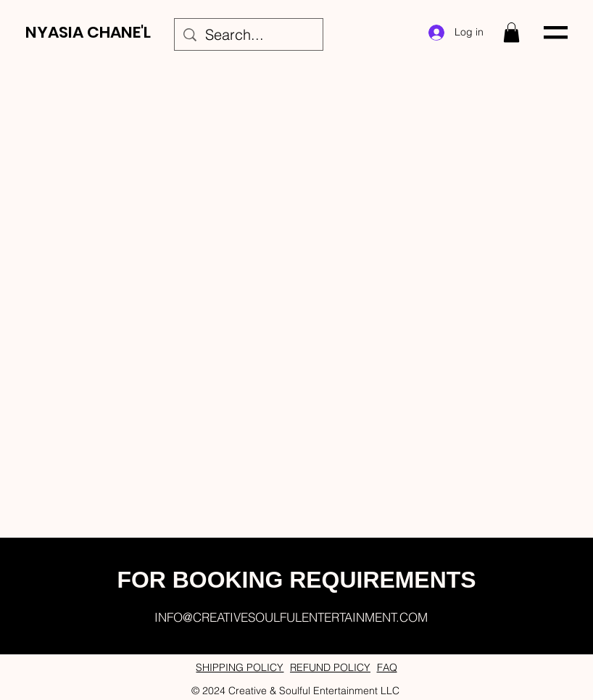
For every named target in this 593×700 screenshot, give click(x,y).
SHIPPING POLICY (240, 667)
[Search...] (249, 35)
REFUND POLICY (330, 667)
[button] (511, 32)
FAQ (387, 667)
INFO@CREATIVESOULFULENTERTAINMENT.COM (291, 617)
